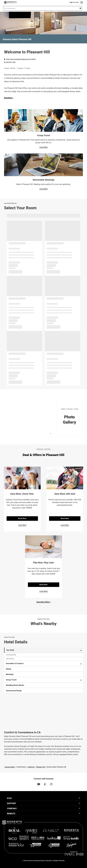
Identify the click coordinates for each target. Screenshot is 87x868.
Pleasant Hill (40, 767)
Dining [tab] (8, 669)
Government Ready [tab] (14, 691)
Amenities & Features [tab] (44, 664)
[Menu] (82, 2)
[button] (43, 8)
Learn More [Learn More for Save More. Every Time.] (22, 525)
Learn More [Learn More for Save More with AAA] (65, 525)
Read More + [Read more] (9, 98)
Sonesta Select (10, 767)
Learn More (44, 147)
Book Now (22, 518)
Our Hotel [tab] (44, 650)
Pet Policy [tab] (10, 659)
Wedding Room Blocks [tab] (15, 685)
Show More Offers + (44, 602)
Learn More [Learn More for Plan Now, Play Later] (44, 591)
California (31, 767)
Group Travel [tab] (44, 680)
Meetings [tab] (10, 674)
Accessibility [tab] (11, 655)
